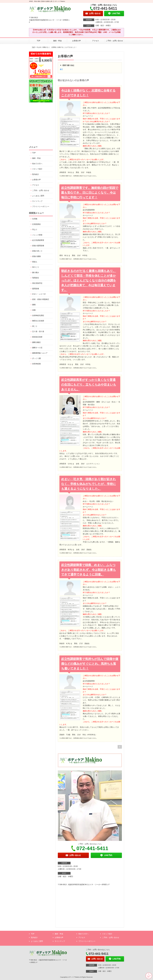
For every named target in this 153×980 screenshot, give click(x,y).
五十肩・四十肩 (38, 331)
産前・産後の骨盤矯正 (41, 299)
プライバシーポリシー (41, 206)
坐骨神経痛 (36, 364)
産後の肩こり (37, 251)
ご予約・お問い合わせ (114, 41)
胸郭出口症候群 (38, 321)
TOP (39, 41)
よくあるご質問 (38, 196)
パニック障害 (37, 235)
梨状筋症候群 (37, 337)
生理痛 (35, 219)
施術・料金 (57, 41)
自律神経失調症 (38, 315)
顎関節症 (36, 278)
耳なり (35, 230)
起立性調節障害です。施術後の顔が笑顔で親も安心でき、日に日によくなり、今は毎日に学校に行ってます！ (90, 193)
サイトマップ (37, 201)
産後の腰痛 (36, 256)
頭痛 (34, 310)
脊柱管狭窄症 (37, 283)
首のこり (36, 267)
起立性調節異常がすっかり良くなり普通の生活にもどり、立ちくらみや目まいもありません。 (89, 385)
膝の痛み (36, 272)
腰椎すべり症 (37, 348)
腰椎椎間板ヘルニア (40, 353)
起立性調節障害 (38, 240)
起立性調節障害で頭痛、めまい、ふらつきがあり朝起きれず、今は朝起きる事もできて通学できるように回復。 (89, 570)
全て (61, 69)
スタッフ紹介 (37, 169)
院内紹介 (36, 174)
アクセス (96, 41)
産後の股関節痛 (38, 246)
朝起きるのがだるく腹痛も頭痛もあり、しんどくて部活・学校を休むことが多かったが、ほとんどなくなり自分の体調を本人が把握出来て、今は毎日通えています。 (89, 280)
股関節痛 (36, 289)
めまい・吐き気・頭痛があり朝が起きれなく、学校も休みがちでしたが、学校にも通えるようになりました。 (89, 484)
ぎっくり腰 (36, 358)
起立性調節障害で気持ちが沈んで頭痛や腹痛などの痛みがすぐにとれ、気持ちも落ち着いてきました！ (90, 664)
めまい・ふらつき (39, 294)
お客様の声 (76, 41)
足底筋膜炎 (36, 224)
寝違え (35, 262)
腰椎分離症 (36, 342)
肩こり (35, 326)
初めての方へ (37, 164)
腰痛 (34, 305)
